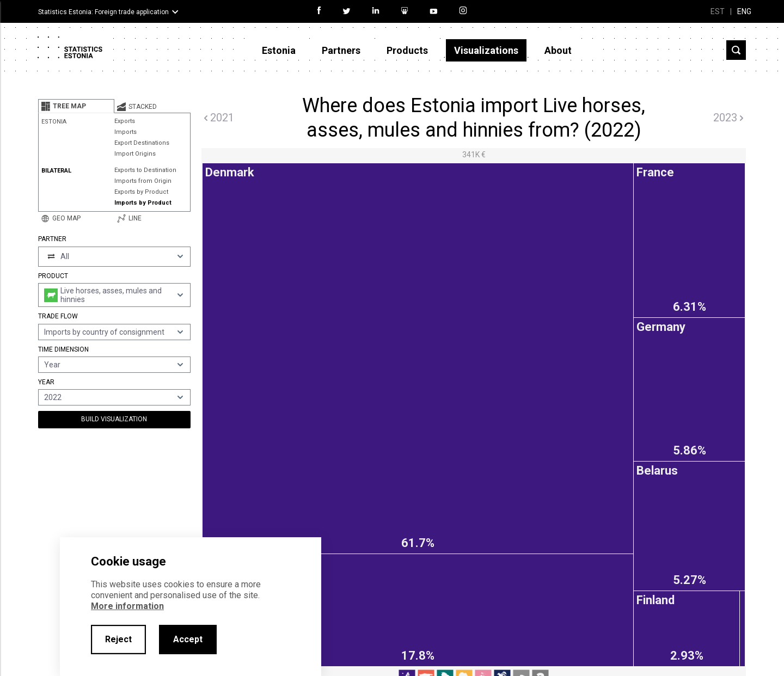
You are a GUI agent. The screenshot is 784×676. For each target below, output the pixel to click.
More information (127, 606)
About (558, 50)
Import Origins (135, 154)
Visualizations (486, 50)
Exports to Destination (145, 170)
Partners (341, 50)
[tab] (76, 106)
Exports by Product (141, 192)
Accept (188, 639)
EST (718, 11)
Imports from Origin (143, 181)
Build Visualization (114, 419)
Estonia (279, 50)
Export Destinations (142, 143)
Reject (118, 639)
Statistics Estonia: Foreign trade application (103, 12)
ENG (744, 11)
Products (407, 50)
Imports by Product (143, 203)
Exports (125, 121)
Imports (125, 132)
